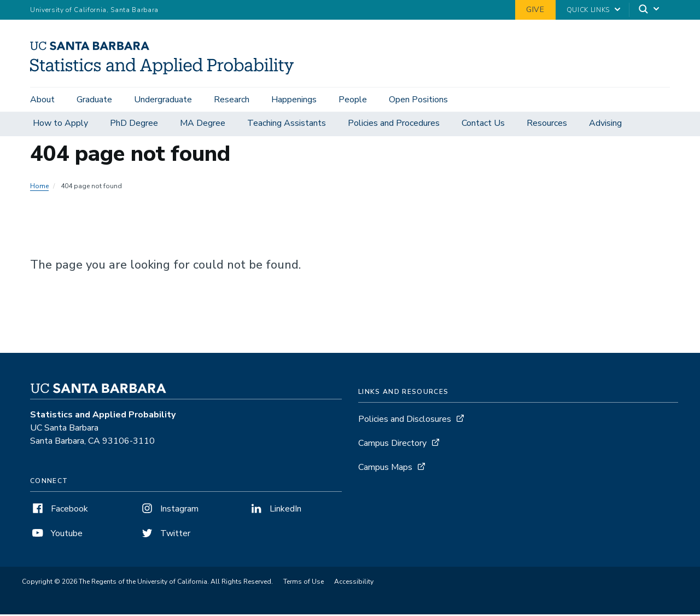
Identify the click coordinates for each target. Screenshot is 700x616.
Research (232, 100)
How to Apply (60, 125)
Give (535, 10)
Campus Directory (392, 445)
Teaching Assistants (287, 125)
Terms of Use (304, 583)
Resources (547, 125)
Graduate (94, 100)
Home (39, 188)
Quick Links (588, 10)
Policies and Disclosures (405, 421)
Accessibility (354, 583)
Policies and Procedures (394, 125)
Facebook (59, 510)
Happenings (294, 100)
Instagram (169, 510)
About (42, 100)
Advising (605, 125)
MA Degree (203, 125)
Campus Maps (385, 469)
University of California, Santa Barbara (94, 10)
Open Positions (418, 100)
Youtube (56, 535)
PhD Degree (134, 125)
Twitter (165, 535)
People (353, 100)
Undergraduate (163, 100)
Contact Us (483, 125)
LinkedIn (275, 510)
